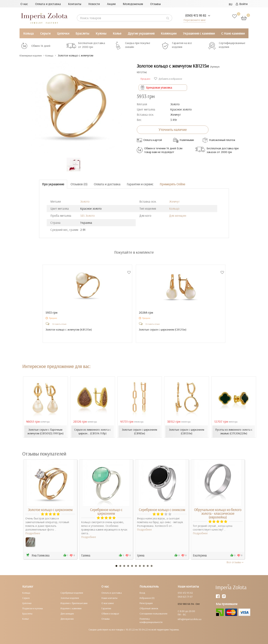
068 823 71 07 (185, 596)
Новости (94, 4)
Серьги (45, 33)
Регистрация (146, 603)
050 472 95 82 (185, 593)
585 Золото (87, 216)
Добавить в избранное (168, 79)
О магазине (108, 603)
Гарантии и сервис (140, 184)
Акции (111, 4)
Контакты (75, 4)
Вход (142, 593)
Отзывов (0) (79, 184)
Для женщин (178, 216)
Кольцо (174, 208)
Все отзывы (235, 562)
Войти (242, 4)
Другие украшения (141, 33)
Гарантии (106, 608)
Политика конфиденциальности (151, 620)
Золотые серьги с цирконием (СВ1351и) (187, 431)
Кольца (28, 33)
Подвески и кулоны (33, 608)
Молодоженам (133, 4)
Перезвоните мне (194, 20)
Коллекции (169, 33)
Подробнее (33, 533)
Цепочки (63, 33)
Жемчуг (174, 201)
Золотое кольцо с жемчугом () (70, 330)
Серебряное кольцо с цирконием (106, 511)
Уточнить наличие (173, 130)
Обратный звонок (149, 608)
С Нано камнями (233, 33)
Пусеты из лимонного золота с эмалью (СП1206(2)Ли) (234, 431)
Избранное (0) (147, 598)
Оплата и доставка (48, 4)
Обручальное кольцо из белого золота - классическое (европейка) (218, 513)
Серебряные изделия (72, 593)
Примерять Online (172, 184)
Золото (85, 201)
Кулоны (101, 33)
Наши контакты (109, 598)
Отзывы (155, 4)
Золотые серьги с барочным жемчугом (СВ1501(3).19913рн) (45, 431)
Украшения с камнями (199, 33)
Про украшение (53, 184)
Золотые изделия (70, 598)
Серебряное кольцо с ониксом (162, 510)
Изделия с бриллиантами (74, 603)
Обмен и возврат (110, 613)
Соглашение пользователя (153, 613)
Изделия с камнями (71, 608)
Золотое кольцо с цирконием (50, 510)
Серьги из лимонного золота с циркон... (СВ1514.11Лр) (93, 431)
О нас (24, 4)
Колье (117, 33)
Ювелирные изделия (34, 55)
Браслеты (82, 33)
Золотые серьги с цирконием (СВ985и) (139, 431)
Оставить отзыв (59, 324)
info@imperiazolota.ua (190, 619)
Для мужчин (67, 619)
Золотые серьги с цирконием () (163, 330)
